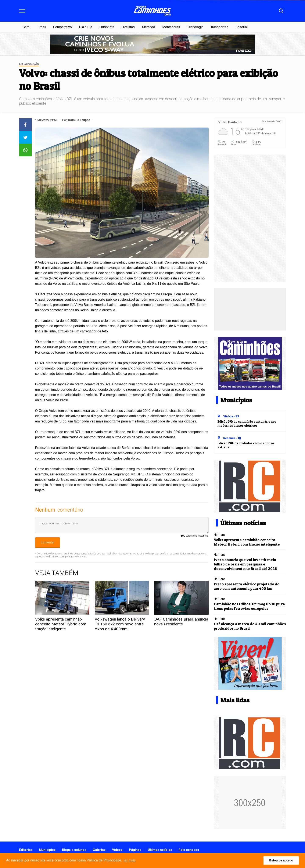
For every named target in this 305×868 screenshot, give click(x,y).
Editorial (242, 27)
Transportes (219, 27)
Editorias (26, 850)
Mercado (148, 27)
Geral (26, 27)
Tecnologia (195, 27)
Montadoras (171, 27)
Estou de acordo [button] (281, 860)
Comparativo (62, 27)
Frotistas (128, 27)
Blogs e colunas (74, 850)
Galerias (99, 850)
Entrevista (107, 27)
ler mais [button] (130, 860)
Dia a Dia (86, 27)
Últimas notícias (160, 850)
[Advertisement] (250, 218)
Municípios (47, 850)
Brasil (42, 27)
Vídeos (117, 850)
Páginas (135, 850)
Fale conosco (189, 850)
